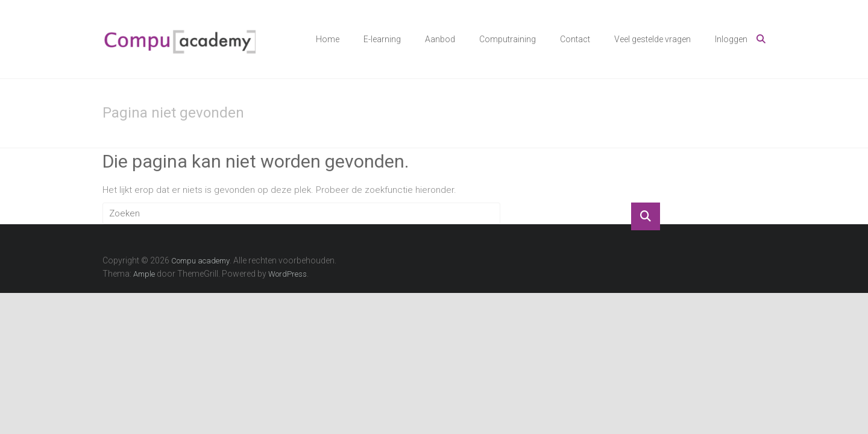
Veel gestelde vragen (653, 39)
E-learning (382, 39)
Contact (575, 39)
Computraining (508, 39)
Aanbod (440, 39)
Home (328, 39)
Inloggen (731, 39)
